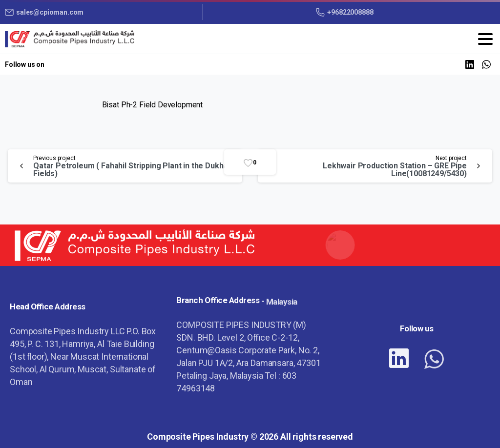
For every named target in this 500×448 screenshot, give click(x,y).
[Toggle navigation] (485, 39)
